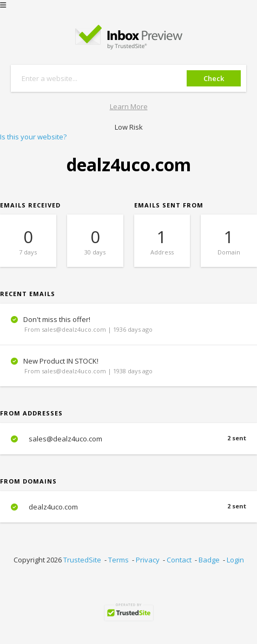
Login (235, 560)
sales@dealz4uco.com (128, 439)
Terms (118, 560)
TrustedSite (82, 560)
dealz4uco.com (128, 507)
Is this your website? (33, 137)
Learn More (129, 106)
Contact (179, 560)
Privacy (148, 560)
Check (214, 78)
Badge (209, 560)
